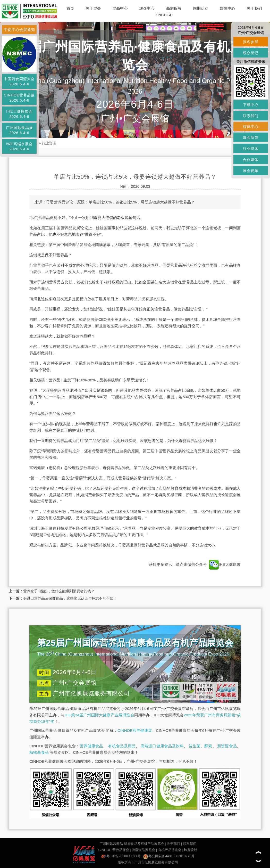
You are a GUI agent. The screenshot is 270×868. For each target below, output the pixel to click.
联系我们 (190, 844)
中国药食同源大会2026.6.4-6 (19, 81)
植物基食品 (39, 752)
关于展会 (93, 8)
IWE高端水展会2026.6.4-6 (19, 146)
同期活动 (201, 8)
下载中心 (251, 105)
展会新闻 (251, 137)
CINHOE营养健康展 (135, 730)
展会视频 (251, 171)
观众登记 (251, 53)
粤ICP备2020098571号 (121, 856)
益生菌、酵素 (200, 746)
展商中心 (120, 8)
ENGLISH (164, 15)
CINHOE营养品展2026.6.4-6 (19, 98)
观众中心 (147, 8)
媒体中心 (227, 8)
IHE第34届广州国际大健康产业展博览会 (99, 715)
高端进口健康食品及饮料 (162, 746)
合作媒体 (251, 160)
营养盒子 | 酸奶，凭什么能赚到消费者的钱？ (59, 591)
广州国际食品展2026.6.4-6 (19, 130)
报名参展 (251, 42)
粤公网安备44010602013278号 (169, 856)
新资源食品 (227, 746)
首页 (70, 8)
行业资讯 (49, 143)
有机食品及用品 (122, 746)
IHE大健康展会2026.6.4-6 (19, 114)
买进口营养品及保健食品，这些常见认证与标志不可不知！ (70, 598)
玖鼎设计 (191, 850)
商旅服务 (174, 8)
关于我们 (254, 8)
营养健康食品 (91, 746)
